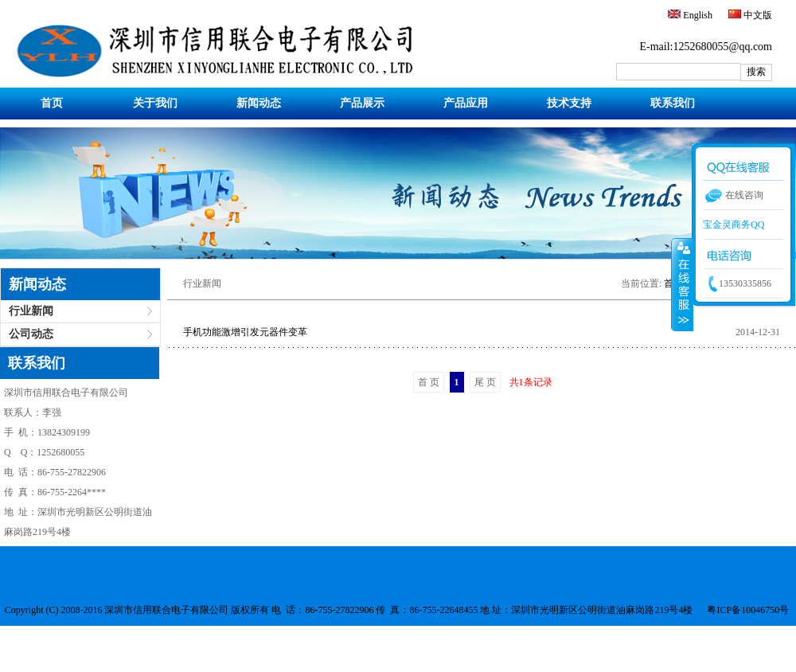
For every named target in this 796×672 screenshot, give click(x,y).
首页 (52, 103)
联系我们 (673, 103)
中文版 (757, 15)
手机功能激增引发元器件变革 (245, 332)
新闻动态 (259, 103)
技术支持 (569, 103)
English (696, 15)
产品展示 (362, 103)
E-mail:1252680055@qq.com (706, 47)
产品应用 (466, 103)
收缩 (682, 284)
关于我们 (155, 103)
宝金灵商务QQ (734, 225)
